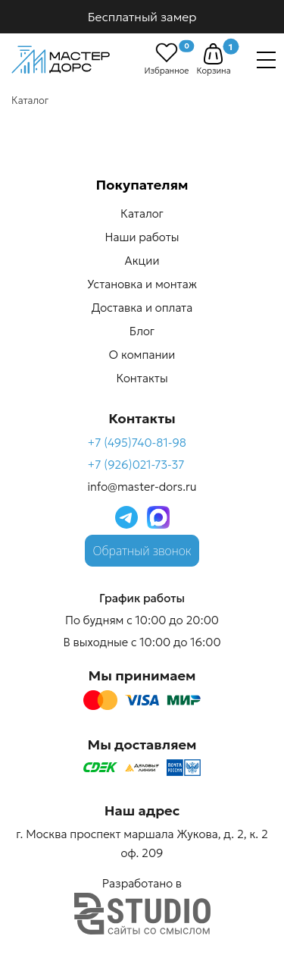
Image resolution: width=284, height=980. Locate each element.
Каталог (142, 214)
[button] (213, 54)
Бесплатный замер (142, 17)
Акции (142, 261)
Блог (142, 331)
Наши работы (142, 237)
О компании (142, 355)
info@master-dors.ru (142, 487)
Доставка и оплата (142, 308)
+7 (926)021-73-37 (136, 465)
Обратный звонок (142, 551)
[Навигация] (266, 60)
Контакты (142, 378)
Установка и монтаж (142, 284)
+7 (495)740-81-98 (137, 443)
